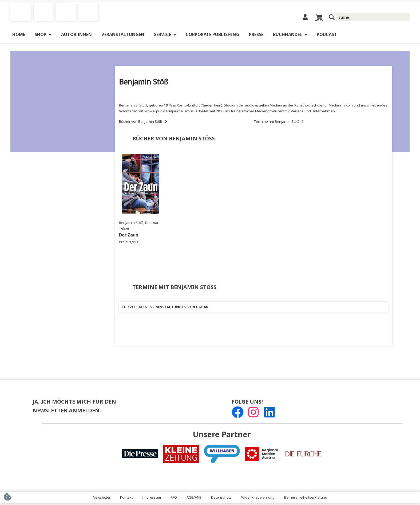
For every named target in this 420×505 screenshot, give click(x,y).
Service (165, 36)
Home (19, 36)
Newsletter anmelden (66, 412)
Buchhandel (290, 36)
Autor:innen (76, 36)
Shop (43, 36)
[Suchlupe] (332, 18)
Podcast (327, 36)
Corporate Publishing (213, 36)
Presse (256, 36)
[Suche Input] (373, 18)
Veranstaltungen (123, 36)
